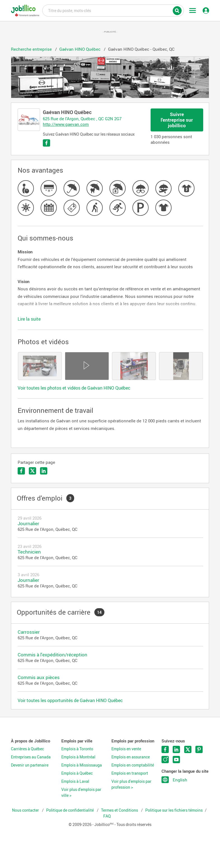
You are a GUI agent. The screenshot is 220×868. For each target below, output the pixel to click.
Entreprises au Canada (31, 757)
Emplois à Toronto (77, 749)
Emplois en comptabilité (133, 765)
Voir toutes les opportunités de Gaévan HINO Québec (70, 700)
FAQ (107, 816)
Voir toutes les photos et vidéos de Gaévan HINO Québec (74, 388)
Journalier (28, 523)
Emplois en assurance (131, 757)
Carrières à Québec (27, 749)
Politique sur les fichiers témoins (174, 810)
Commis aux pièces (39, 677)
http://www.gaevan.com (66, 124)
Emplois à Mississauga (82, 765)
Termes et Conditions (120, 810)
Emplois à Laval (75, 781)
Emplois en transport (130, 773)
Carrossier (29, 632)
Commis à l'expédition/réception (52, 655)
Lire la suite (29, 319)
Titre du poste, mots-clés (113, 10)
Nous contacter (26, 810)
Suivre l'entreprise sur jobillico (177, 120)
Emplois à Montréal (78, 757)
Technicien (29, 552)
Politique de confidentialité (70, 810)
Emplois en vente (126, 749)
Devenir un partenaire (30, 765)
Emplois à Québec (77, 773)
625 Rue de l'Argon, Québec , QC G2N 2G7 (82, 119)
